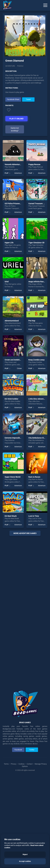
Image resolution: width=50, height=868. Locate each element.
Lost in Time (34, 516)
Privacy (14, 764)
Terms (6, 764)
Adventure (10, 66)
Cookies (21, 764)
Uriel (7, 282)
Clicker (19, 368)
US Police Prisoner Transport (17, 204)
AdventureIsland (12, 321)
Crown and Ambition (13, 360)
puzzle (20, 66)
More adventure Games (25, 533)
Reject (25, 854)
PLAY (7, 173)
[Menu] (45, 5)
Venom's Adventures (13, 164)
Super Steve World (13, 477)
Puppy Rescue (34, 164)
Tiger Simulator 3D (36, 243)
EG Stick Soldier (11, 399)
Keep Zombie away (36, 360)
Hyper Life (9, 243)
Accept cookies (25, 861)
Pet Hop (32, 321)
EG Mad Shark (11, 516)
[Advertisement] (25, 611)
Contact (30, 764)
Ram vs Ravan (34, 477)
